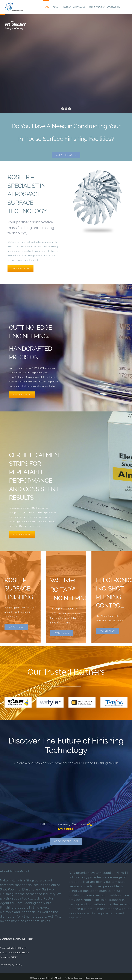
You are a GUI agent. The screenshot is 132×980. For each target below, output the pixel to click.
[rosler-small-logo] (18, 698)
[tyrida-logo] (114, 698)
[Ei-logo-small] (82, 698)
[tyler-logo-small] (50, 698)
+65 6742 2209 (15, 965)
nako (100, 978)
